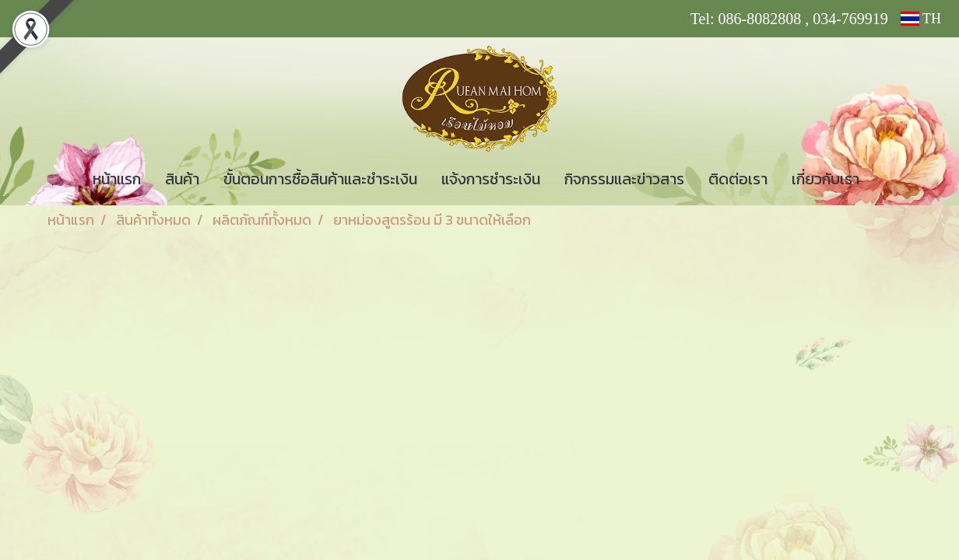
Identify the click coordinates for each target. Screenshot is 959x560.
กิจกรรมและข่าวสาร (624, 179)
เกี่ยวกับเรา (826, 179)
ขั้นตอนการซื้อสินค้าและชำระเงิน (320, 179)
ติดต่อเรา (738, 179)
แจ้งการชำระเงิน (491, 179)
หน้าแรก (117, 179)
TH (921, 19)
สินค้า (182, 179)
